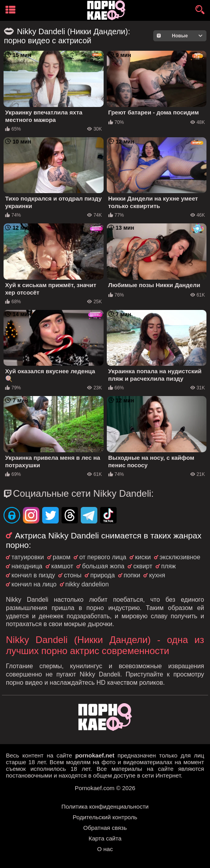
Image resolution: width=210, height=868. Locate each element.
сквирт (143, 566)
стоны (72, 575)
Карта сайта (105, 838)
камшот (62, 566)
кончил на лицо (34, 584)
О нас (105, 849)
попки (132, 575)
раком (62, 557)
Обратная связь (105, 828)
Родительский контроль (105, 817)
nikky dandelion (87, 584)
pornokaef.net (95, 755)
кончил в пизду (33, 575)
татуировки (28, 557)
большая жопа (103, 566)
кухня (157, 575)
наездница (27, 566)
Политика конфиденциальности (105, 806)
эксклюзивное (180, 557)
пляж (168, 566)
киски (143, 557)
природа (102, 575)
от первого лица (103, 557)
